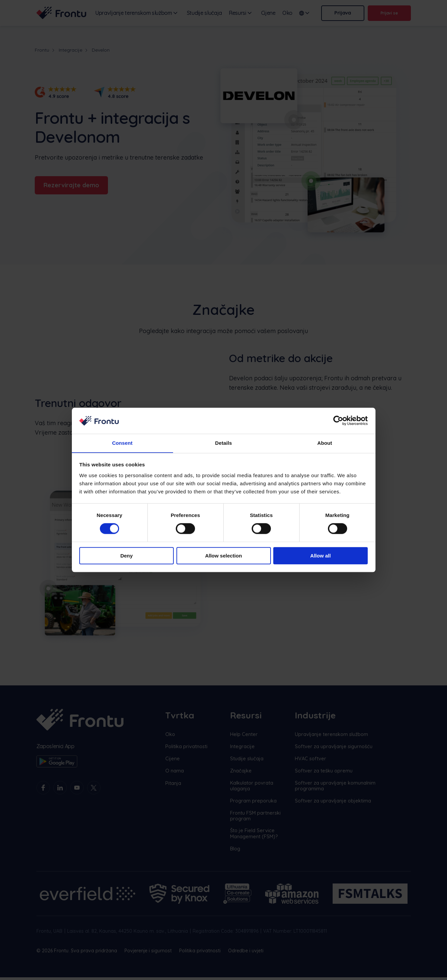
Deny (127, 556)
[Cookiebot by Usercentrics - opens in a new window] (338, 420)
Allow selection (223, 556)
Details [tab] (224, 443)
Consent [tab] (122, 443)
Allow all (321, 556)
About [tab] (325, 443)
